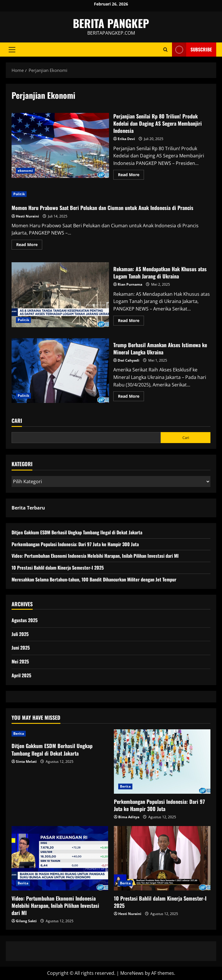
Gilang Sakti (26, 921)
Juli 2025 (20, 634)
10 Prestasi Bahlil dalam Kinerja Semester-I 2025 (58, 568)
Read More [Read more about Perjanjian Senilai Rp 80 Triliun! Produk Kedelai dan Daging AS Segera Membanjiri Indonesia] (131, 176)
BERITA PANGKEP (111, 23)
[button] (12, 50)
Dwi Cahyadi (128, 360)
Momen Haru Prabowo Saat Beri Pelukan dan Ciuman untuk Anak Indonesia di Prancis (102, 208)
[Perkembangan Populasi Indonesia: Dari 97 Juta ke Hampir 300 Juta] (162, 762)
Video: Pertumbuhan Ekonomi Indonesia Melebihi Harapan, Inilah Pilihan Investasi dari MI (95, 556)
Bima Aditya (129, 817)
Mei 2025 (20, 661)
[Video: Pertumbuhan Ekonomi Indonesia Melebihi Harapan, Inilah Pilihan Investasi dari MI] (60, 858)
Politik (19, 194)
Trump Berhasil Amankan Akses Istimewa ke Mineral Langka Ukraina (60, 371)
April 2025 (21, 675)
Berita (19, 733)
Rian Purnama (130, 284)
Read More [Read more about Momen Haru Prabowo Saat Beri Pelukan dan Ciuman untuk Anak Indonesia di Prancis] (29, 246)
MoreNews (132, 973)
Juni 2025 (21, 648)
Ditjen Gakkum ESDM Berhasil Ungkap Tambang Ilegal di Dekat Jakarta (77, 532)
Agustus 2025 (25, 620)
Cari (17, 421)
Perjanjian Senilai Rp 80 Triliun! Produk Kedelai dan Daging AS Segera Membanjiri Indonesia (60, 145)
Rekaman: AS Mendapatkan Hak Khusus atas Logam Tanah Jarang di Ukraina (60, 295)
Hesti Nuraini (27, 216)
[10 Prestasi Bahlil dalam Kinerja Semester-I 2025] (162, 858)
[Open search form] (165, 50)
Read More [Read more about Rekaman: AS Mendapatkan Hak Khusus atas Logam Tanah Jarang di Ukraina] (131, 321)
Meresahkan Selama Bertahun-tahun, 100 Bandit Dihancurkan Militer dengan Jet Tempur (94, 579)
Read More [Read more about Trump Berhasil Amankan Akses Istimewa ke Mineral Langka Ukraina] (131, 397)
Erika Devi (126, 139)
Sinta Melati (26, 762)
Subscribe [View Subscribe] (192, 50)
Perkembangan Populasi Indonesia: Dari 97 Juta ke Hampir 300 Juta (75, 544)
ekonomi (25, 171)
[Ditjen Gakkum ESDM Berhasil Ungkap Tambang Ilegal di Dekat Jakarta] (60, 734)
